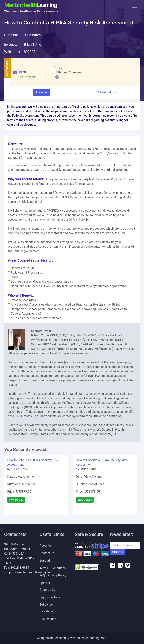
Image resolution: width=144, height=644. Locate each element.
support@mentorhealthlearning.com (28, 572)
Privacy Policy (57, 575)
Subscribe (118, 552)
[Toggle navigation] (134, 8)
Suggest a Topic (50, 597)
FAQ (42, 575)
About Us (46, 546)
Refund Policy (109, 92)
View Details (16, 500)
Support (45, 561)
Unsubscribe (48, 619)
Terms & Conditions (53, 568)
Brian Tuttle (32, 44)
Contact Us (47, 553)
